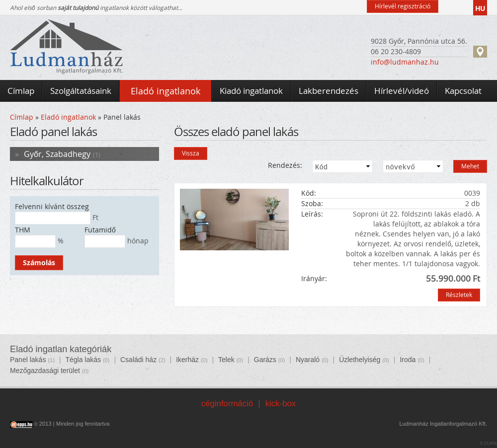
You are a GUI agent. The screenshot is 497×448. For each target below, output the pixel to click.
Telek (226, 360)
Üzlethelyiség (360, 360)
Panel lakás (28, 360)
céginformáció (227, 404)
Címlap (22, 117)
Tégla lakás (83, 360)
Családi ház (138, 360)
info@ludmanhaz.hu (405, 62)
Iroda (408, 360)
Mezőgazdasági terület (45, 371)
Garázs (265, 360)
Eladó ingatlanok (68, 117)
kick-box (281, 404)
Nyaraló (308, 360)
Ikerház (187, 360)
